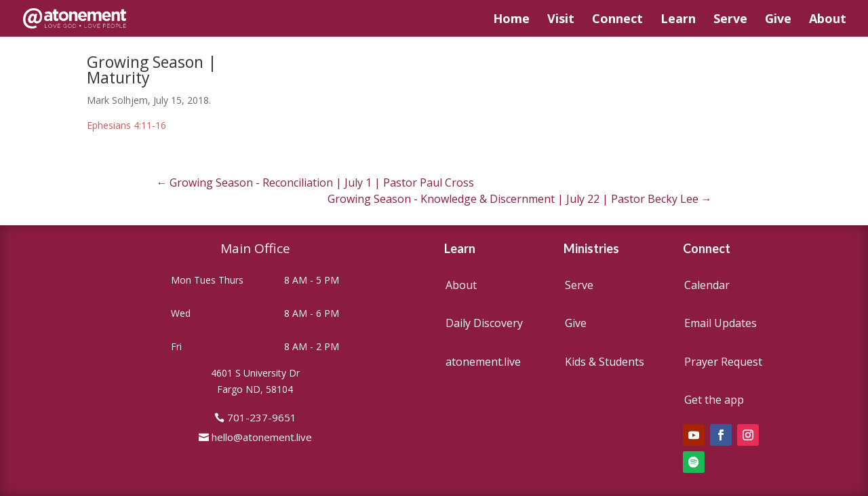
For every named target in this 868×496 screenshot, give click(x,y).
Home (511, 20)
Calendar (707, 285)
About (828, 20)
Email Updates (721, 323)
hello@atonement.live (262, 437)
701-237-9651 (262, 417)
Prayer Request (723, 362)
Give (778, 20)
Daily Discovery (484, 323)
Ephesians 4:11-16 (126, 125)
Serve (730, 20)
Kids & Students (605, 362)
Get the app (714, 400)
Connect (617, 20)
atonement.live (483, 362)
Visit (561, 20)
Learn (678, 20)
